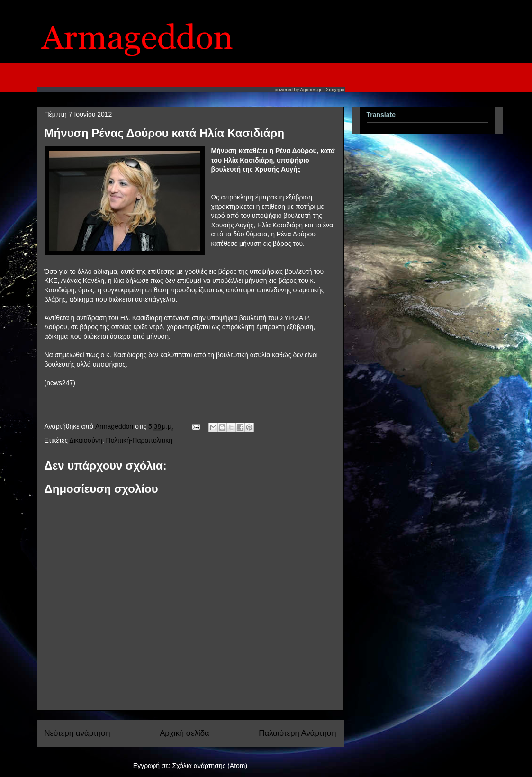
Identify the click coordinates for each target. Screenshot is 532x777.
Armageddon (115, 426)
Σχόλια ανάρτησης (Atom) (210, 766)
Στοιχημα (335, 90)
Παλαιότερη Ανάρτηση (297, 733)
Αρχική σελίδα (185, 733)
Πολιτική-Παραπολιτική (140, 440)
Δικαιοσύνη (86, 440)
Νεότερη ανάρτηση (77, 733)
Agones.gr (311, 90)
